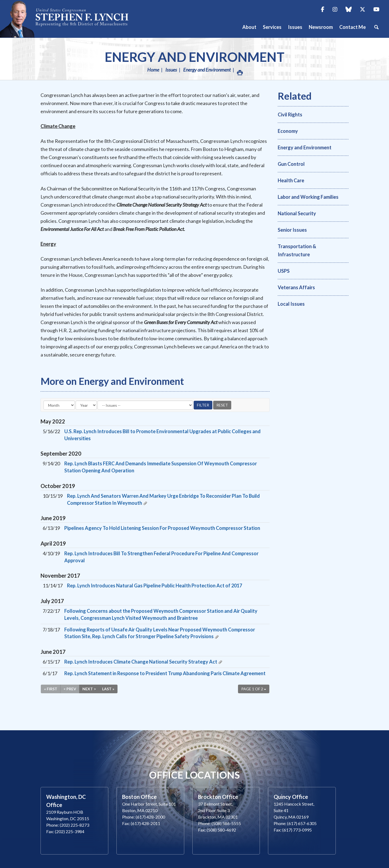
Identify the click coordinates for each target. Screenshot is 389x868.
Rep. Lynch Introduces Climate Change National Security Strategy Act (141, 662)
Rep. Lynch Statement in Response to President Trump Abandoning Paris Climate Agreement (165, 673)
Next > (89, 689)
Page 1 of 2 (254, 689)
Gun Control (291, 164)
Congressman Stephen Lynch (70, 19)
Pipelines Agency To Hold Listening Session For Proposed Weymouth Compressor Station (162, 528)
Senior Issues (292, 230)
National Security (297, 213)
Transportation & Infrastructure (297, 250)
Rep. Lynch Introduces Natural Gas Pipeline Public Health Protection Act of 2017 (155, 586)
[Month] (59, 405)
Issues (171, 70)
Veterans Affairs (296, 287)
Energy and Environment (195, 57)
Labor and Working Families (308, 197)
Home (153, 70)
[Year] (86, 405)
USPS (284, 271)
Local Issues (291, 304)
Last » (108, 689)
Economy (288, 131)
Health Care (291, 180)
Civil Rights (290, 115)
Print (240, 71)
